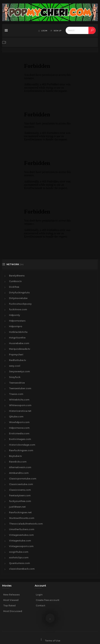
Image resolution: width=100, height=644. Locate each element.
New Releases (11, 595)
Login (39, 595)
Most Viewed (11, 600)
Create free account (48, 600)
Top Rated (9, 606)
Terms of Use (53, 641)
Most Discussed (13, 611)
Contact (41, 606)
